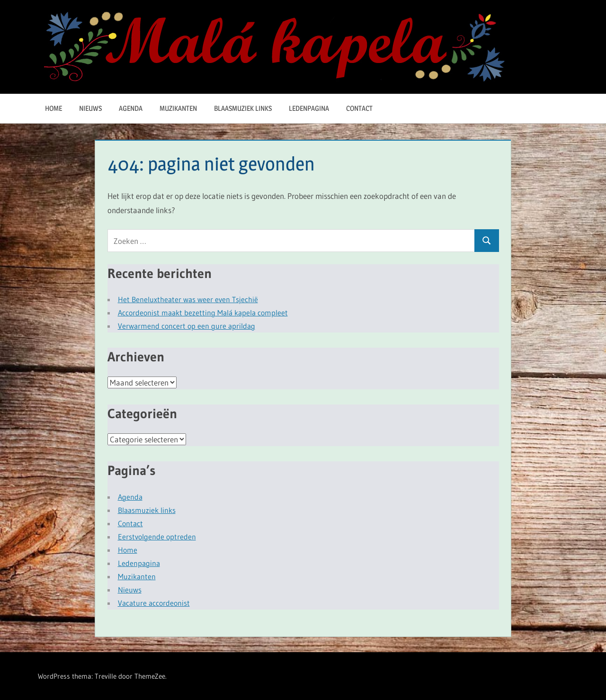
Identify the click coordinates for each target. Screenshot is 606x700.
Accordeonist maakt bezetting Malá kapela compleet (203, 313)
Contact (359, 108)
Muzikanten (178, 108)
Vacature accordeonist (154, 603)
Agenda (131, 108)
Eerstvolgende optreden (157, 537)
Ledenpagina (309, 108)
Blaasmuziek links (243, 108)
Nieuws (90, 108)
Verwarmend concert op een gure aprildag (187, 326)
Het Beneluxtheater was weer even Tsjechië (188, 299)
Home (53, 108)
